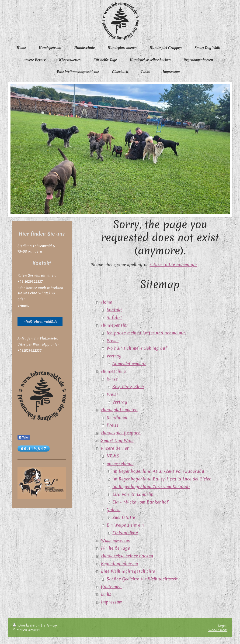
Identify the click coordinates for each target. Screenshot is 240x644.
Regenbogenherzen (120, 564)
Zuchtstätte (124, 517)
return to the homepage (173, 265)
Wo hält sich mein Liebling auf (137, 348)
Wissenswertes (115, 541)
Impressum (112, 602)
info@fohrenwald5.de (40, 321)
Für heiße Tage (115, 548)
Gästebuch (111, 587)
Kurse (112, 379)
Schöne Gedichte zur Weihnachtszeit (142, 579)
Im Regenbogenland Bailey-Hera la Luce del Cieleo (162, 479)
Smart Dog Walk (117, 441)
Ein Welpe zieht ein (125, 525)
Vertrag (114, 356)
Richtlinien (117, 418)
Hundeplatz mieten (119, 410)
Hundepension (115, 325)
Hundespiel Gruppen (121, 433)
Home (106, 302)
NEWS (113, 456)
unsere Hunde (120, 464)
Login (223, 625)
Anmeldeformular (129, 364)
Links (106, 594)
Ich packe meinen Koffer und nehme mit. (146, 333)
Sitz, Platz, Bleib (128, 387)
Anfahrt (114, 318)
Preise (113, 341)
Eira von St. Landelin (133, 494)
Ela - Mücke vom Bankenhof (140, 502)
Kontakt (114, 310)
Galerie (113, 510)
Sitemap (50, 625)
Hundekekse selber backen (127, 556)
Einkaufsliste (125, 533)
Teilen (24, 438)
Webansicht (218, 630)
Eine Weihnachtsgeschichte (128, 571)
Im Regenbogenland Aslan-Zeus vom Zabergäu (158, 471)
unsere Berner (115, 448)
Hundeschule (113, 371)
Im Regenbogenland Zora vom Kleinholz (151, 487)
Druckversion (27, 625)
